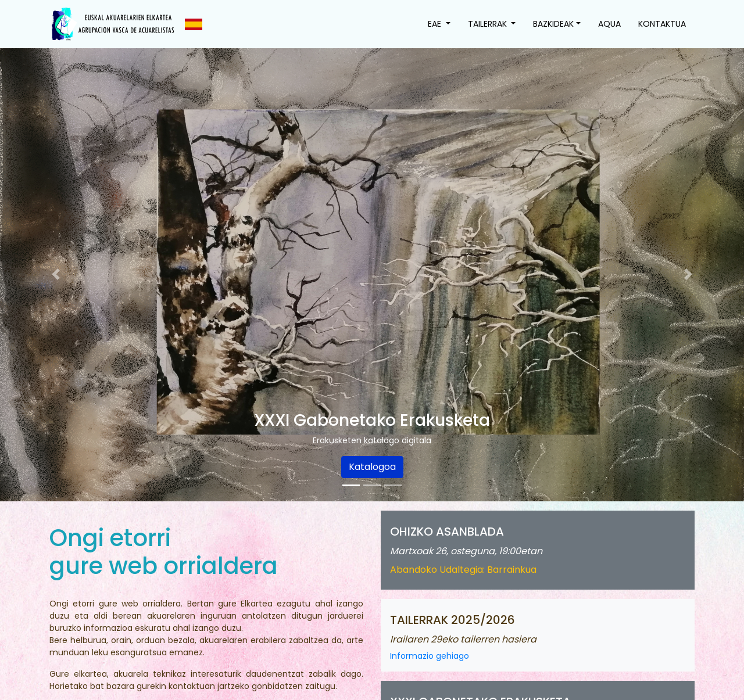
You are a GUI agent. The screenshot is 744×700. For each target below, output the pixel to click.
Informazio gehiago (430, 656)
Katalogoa (372, 467)
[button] (56, 274)
